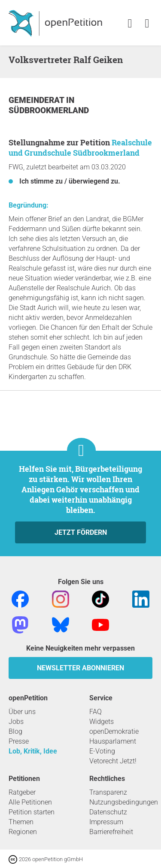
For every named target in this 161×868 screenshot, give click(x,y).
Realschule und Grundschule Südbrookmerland (80, 148)
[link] (147, 24)
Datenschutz (108, 812)
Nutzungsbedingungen (124, 802)
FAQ (96, 712)
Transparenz (108, 792)
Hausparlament (113, 741)
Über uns (22, 712)
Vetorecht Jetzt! (113, 761)
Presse (19, 741)
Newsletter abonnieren (80, 668)
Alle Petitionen (30, 802)
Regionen (23, 832)
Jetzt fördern (81, 532)
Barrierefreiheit (111, 832)
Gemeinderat (37, 100)
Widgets (102, 722)
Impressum (106, 822)
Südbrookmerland (49, 110)
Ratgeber (22, 792)
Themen (21, 822)
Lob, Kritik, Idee (33, 751)
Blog (15, 731)
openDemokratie (114, 731)
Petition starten (32, 812)
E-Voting (102, 751)
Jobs (16, 722)
